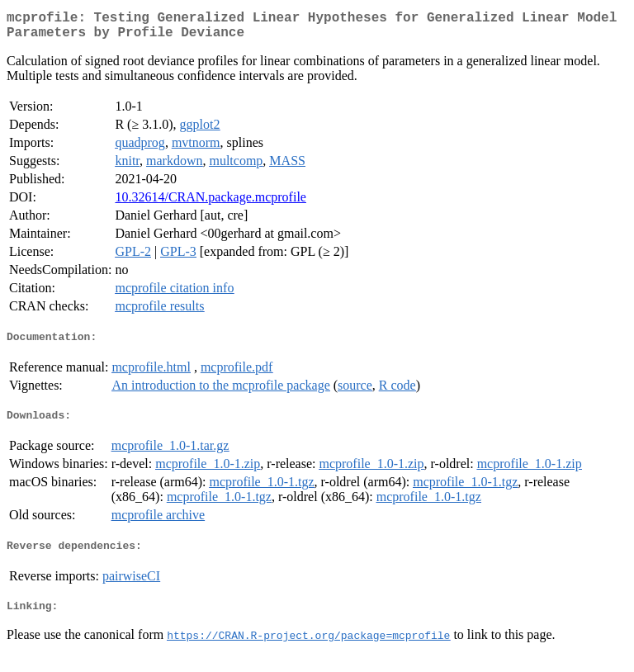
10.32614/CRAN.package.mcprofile (211, 203)
